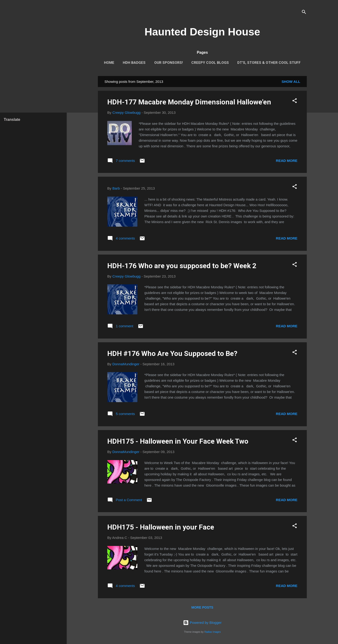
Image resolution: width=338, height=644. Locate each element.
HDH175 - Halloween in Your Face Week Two (178, 441)
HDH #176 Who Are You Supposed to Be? (172, 353)
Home (109, 63)
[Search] (304, 13)
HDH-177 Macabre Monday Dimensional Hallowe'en (189, 102)
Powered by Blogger (202, 623)
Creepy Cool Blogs (210, 63)
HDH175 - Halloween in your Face (161, 527)
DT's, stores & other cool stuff (269, 63)
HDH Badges (134, 63)
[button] (295, 101)
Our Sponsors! (169, 63)
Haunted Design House (202, 32)
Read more (287, 161)
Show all (291, 82)
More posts (202, 607)
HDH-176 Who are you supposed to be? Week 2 (182, 266)
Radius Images (212, 632)
